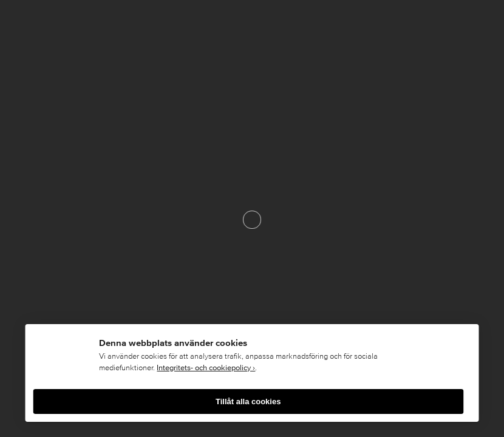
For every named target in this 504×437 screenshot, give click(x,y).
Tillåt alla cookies (248, 401)
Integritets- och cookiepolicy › (206, 368)
